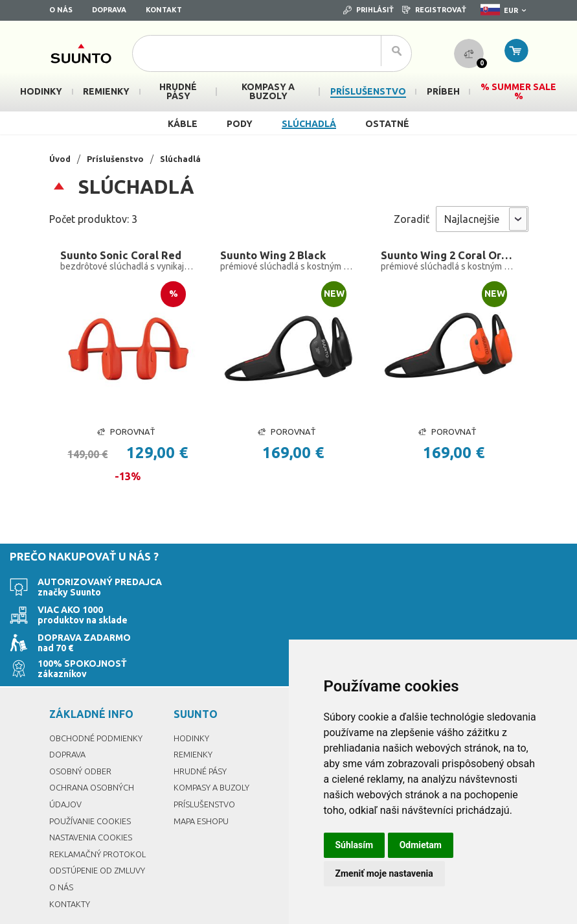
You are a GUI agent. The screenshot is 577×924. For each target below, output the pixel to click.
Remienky (194, 704)
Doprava (109, 10)
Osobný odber (83, 721)
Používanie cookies (93, 770)
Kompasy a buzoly (214, 737)
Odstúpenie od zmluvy (101, 820)
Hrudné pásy (201, 721)
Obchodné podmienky (99, 687)
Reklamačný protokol (101, 803)
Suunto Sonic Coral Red (123, 256)
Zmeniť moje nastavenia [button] (384, 873)
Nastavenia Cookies (94, 787)
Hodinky (192, 687)
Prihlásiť (368, 10)
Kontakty (70, 853)
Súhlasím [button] (355, 845)
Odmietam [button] (421, 845)
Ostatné (387, 124)
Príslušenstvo (119, 159)
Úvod (61, 159)
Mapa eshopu (203, 770)
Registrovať (434, 10)
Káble (183, 124)
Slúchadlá (309, 124)
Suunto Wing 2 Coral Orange (449, 256)
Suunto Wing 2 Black (275, 256)
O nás (61, 10)
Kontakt (164, 10)
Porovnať (126, 434)
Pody (240, 124)
